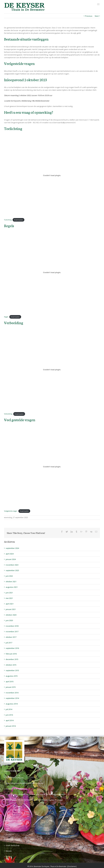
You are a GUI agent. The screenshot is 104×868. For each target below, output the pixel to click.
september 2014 (12, 698)
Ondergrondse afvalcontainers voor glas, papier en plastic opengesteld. (35, 794)
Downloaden (18, 220)
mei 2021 (9, 598)
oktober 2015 (11, 665)
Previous (89, 16)
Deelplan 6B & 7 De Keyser (17, 789)
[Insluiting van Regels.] (52, 273)
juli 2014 (9, 709)
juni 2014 (9, 715)
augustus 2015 (12, 676)
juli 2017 (9, 643)
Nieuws (9, 851)
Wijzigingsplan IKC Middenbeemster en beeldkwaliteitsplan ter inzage (34, 800)
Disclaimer (72, 866)
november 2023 (12, 565)
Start (8, 829)
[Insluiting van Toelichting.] (52, 175)
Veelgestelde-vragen (11, 511)
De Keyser (10, 834)
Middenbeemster (13, 840)
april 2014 (10, 720)
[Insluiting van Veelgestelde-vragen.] (52, 467)
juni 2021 (9, 593)
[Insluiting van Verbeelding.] (52, 370)
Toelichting (8, 220)
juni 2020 (9, 620)
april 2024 (10, 554)
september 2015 (12, 670)
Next (97, 16)
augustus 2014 (12, 704)
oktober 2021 (11, 582)
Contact (9, 856)
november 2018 (12, 626)
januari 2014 (11, 726)
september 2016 (12, 648)
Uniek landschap (13, 845)
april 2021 (10, 604)
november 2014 (12, 693)
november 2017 (12, 632)
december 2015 (12, 659)
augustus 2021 (12, 587)
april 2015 (10, 682)
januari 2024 (11, 559)
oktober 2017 (11, 637)
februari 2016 (11, 654)
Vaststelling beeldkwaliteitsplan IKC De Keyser (25, 783)
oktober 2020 (11, 615)
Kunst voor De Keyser (15, 778)
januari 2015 (11, 687)
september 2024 (12, 548)
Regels (6, 317)
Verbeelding (8, 414)
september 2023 (12, 570)
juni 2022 (9, 576)
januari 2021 (11, 609)
